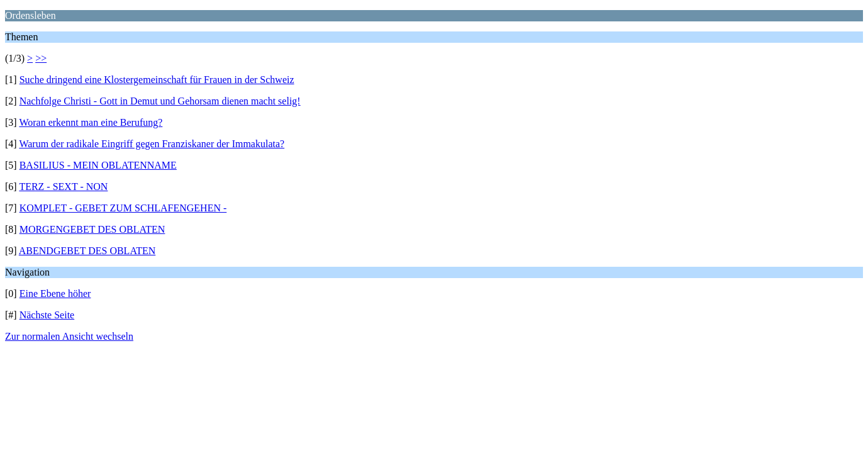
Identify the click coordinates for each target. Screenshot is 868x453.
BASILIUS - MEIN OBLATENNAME (98, 165)
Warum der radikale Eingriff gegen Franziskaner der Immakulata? (152, 144)
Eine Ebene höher (55, 294)
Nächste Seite (47, 315)
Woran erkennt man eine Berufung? (91, 122)
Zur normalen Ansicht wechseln (69, 336)
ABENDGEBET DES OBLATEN (87, 251)
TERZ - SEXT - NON (63, 187)
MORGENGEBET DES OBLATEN (92, 229)
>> (41, 58)
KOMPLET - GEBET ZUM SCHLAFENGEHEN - (123, 208)
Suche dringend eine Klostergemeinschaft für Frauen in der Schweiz (157, 80)
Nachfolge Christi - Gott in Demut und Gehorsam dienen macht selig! (160, 101)
